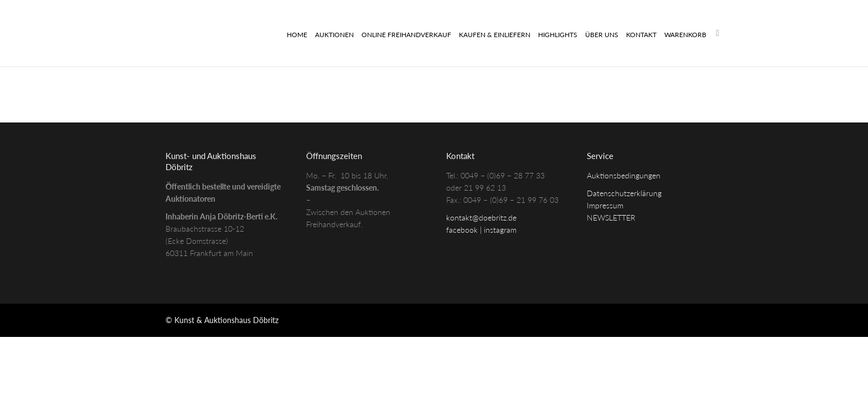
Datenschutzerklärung (624, 193)
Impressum (605, 205)
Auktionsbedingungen (624, 175)
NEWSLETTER (611, 218)
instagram (500, 230)
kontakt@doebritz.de (481, 218)
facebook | (465, 230)
